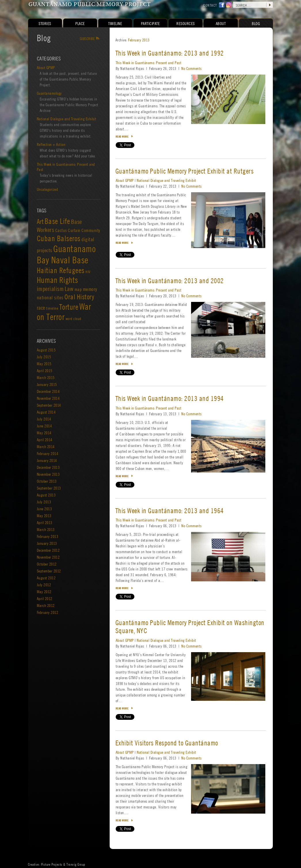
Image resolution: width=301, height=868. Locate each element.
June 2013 (44, 509)
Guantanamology (49, 93)
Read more (122, 136)
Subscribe (90, 39)
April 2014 (45, 439)
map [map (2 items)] (78, 289)
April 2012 (45, 598)
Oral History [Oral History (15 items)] (80, 297)
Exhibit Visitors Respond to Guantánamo (167, 743)
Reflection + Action (51, 144)
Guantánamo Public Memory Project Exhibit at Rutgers (185, 171)
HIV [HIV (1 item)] (88, 272)
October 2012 (47, 564)
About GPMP (125, 180)
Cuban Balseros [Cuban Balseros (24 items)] (59, 238)
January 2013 (47, 543)
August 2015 (46, 350)
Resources (186, 23)
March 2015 (46, 377)
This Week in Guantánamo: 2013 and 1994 (170, 398)
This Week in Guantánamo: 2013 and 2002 (170, 281)
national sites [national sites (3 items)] (50, 298)
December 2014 (48, 391)
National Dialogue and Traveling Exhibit (167, 180)
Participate (150, 23)
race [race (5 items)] (41, 308)
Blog (44, 38)
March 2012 (46, 605)
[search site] (253, 5)
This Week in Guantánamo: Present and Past (149, 62)
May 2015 (44, 363)
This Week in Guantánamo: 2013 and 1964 (170, 511)
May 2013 (44, 515)
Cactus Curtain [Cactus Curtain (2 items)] (68, 230)
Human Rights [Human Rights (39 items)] (58, 280)
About (221, 23)
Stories (45, 23)
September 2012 (49, 571)
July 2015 (44, 357)
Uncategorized (47, 189)
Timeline (115, 23)
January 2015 (47, 384)
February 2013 (139, 40)
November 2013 (48, 474)
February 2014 (48, 453)
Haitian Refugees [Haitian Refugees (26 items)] (61, 270)
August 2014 (46, 412)
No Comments (192, 68)
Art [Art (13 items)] (40, 221)
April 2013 (45, 522)
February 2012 (48, 612)
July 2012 (44, 585)
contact (210, 5)
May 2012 (44, 591)
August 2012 (46, 578)
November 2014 (48, 398)
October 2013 (47, 481)
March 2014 (46, 446)
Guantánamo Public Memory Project (90, 5)
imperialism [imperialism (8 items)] (50, 289)
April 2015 (45, 370)
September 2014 (49, 405)
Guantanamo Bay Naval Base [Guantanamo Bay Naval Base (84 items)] (66, 254)
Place (80, 23)
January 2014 (47, 460)
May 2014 (44, 433)
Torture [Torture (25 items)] (69, 307)
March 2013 (46, 529)
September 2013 (49, 488)
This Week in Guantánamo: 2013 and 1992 (170, 53)
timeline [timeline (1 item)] (52, 308)
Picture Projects (52, 864)
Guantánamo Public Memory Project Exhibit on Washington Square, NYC (190, 627)
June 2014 (44, 426)
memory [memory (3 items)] (90, 289)
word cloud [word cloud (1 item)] (74, 319)
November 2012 (48, 557)
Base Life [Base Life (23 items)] (57, 221)
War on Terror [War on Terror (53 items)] (64, 312)
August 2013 (46, 495)
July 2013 (44, 502)
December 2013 (48, 467)
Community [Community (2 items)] (91, 230)
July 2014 (44, 419)
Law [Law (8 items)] (69, 289)
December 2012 (48, 550)
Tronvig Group (76, 864)
